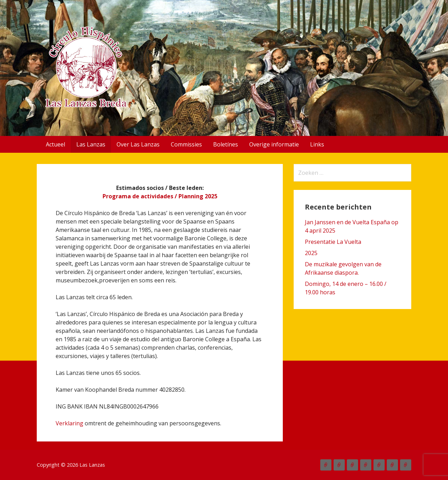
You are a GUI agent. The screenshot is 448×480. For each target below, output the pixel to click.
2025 (311, 253)
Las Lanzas (91, 144)
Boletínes (226, 144)
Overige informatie (274, 144)
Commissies (186, 144)
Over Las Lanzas (138, 144)
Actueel (55, 144)
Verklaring (69, 423)
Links (317, 144)
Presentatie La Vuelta (333, 242)
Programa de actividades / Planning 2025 (160, 196)
